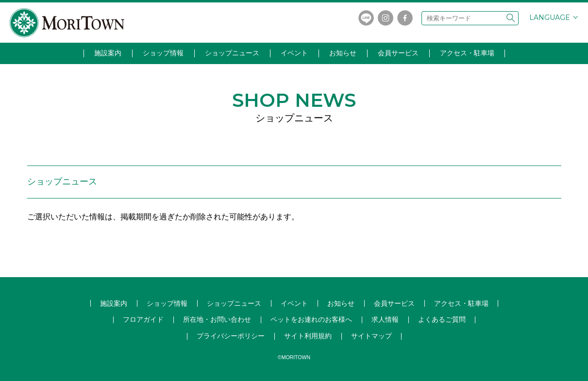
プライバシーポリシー (231, 336)
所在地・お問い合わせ (217, 319)
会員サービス (398, 53)
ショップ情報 (163, 53)
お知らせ (343, 53)
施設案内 (108, 53)
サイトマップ (371, 336)
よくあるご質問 (442, 319)
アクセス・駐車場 (467, 53)
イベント (294, 53)
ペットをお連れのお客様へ (311, 319)
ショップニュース (232, 53)
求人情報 (385, 319)
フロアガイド (143, 319)
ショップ (234, 303)
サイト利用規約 (308, 336)
